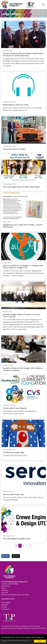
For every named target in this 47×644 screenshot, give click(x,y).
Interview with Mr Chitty (14, 149)
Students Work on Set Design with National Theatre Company (23, 369)
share (5, 556)
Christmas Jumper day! (13, 452)
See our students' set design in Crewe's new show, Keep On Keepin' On (23, 267)
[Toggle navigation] (43, 5)
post (16, 556)
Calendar (4, 605)
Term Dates (6, 603)
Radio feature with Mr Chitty (16, 105)
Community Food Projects (15, 408)
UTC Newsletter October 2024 (17, 539)
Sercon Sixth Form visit (13, 494)
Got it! (40, 641)
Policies (4, 607)
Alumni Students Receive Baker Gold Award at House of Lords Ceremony (23, 54)
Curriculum (5, 609)
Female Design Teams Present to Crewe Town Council (21, 316)
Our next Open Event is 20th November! (21, 187)
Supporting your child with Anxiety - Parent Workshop (23, 226)
